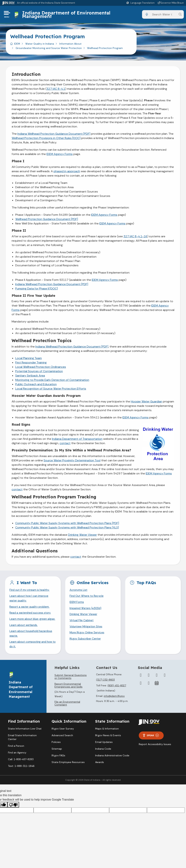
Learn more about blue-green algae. (29, 624)
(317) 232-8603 (105, 689)
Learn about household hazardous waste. (32, 642)
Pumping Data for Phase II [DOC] (37, 290)
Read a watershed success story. (31, 615)
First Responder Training (31, 364)
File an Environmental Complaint (67, 712)
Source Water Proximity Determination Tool (72, 462)
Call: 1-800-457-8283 (21, 768)
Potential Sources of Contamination (39, 372)
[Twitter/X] (149, 684)
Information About (70, 45)
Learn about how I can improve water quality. (30, 600)
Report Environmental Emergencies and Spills (68, 695)
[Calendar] (157, 692)
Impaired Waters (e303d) (86, 610)
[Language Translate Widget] (141, 3)
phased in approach (67, 172)
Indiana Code (103, 758)
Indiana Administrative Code (112, 765)
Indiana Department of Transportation (77, 440)
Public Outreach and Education (36, 386)
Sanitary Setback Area (30, 377)
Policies (56, 751)
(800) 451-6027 (117, 695)
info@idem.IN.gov (114, 705)
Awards (100, 771)
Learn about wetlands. (24, 633)
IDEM (17, 45)
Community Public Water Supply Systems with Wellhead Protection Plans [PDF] (67, 524)
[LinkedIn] (141, 692)
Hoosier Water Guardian (146, 403)
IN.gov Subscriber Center (86, 642)
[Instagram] (157, 684)
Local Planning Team (29, 359)
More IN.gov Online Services (88, 636)
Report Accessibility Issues (155, 753)
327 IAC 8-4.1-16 (135, 237)
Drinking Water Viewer (82, 536)
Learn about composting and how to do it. (32, 653)
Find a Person (16, 755)
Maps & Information (107, 738)
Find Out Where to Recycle (87, 598)
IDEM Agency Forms (60, 155)
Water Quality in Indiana (40, 45)
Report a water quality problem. (30, 609)
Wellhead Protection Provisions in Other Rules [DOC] (46, 139)
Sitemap (57, 758)
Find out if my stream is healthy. (30, 591)
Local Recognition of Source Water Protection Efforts (51, 390)
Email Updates (104, 751)
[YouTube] (165, 684)
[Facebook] (141, 684)
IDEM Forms (77, 604)
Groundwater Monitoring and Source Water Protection (49, 49)
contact (65, 444)
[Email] (149, 692)
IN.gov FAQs (58, 765)
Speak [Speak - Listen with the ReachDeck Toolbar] (151, 745)
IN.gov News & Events (108, 745)
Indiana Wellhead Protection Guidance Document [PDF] (54, 135)
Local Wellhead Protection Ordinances (41, 368)
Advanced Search (62, 745)
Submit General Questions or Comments (71, 686)
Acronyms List (79, 591)
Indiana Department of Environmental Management (67, 15)
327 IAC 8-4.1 (56, 90)
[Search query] (163, 15)
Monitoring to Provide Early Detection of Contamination (52, 381)
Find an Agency (17, 762)
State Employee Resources (68, 771)
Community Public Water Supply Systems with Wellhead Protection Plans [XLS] (67, 529)
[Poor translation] (13, 814)
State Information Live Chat (25, 738)
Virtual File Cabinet (82, 623)
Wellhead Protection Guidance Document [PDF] (47, 220)
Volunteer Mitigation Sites (87, 630)
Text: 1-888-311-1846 (21, 775)
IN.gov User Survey (63, 738)
